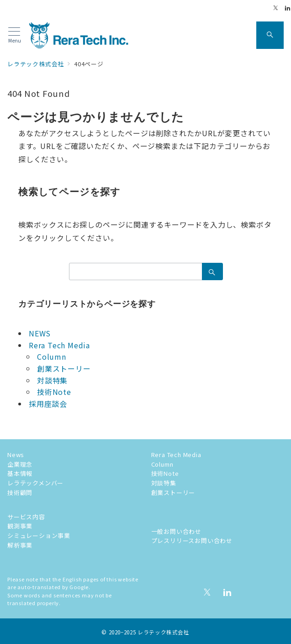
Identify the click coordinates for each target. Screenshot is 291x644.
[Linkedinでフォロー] (288, 8)
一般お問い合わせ (176, 531)
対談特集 (52, 380)
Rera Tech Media (59, 345)
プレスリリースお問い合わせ (192, 540)
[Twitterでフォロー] (276, 8)
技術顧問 (20, 492)
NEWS (40, 333)
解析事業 (20, 545)
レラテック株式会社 (164, 632)
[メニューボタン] (14, 35)
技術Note (54, 392)
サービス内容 (26, 517)
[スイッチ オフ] (270, 35)
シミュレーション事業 (39, 535)
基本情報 (20, 473)
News (16, 455)
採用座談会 (48, 404)
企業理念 (20, 464)
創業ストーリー (64, 368)
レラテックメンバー (35, 483)
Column (52, 357)
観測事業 (20, 526)
